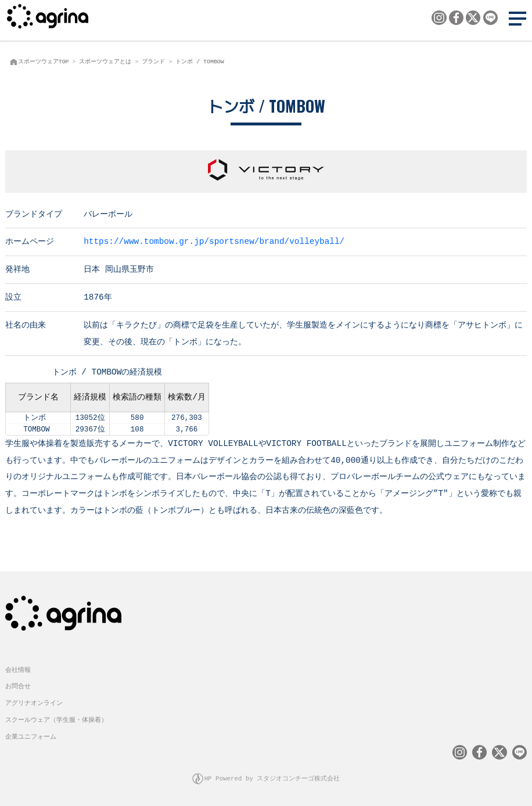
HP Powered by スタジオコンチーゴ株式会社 (272, 777)
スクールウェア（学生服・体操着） (56, 719)
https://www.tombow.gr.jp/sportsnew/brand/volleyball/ (214, 241)
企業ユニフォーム (31, 735)
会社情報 (18, 669)
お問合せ (18, 685)
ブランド (153, 62)
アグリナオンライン (34, 702)
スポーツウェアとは (105, 62)
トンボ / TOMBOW (199, 62)
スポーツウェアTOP (44, 62)
